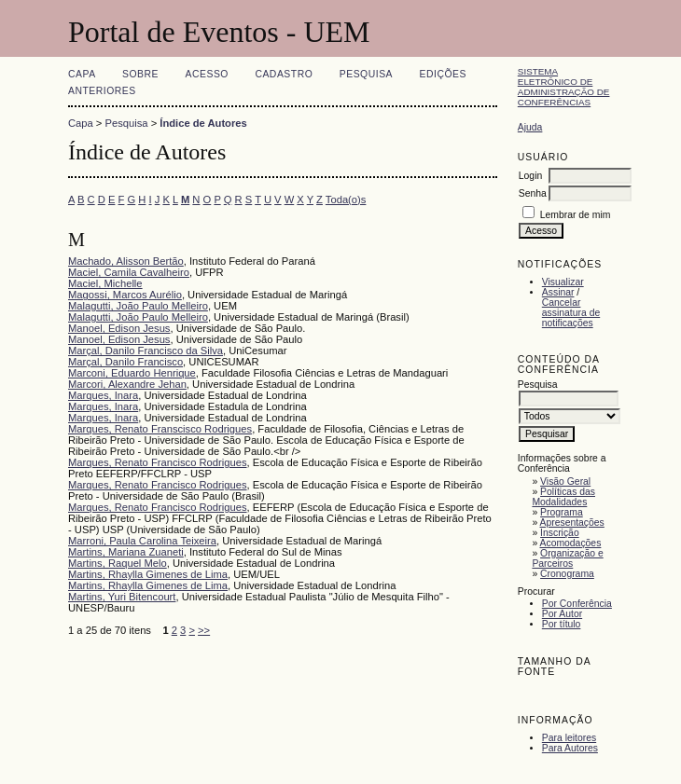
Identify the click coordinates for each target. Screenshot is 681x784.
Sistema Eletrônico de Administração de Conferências (564, 87)
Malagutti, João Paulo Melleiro (138, 306)
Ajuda (530, 127)
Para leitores (569, 738)
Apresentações (572, 523)
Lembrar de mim (576, 215)
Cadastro (284, 74)
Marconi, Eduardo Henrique (132, 373)
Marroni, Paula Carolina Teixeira (142, 541)
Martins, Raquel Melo (118, 563)
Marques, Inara (103, 395)
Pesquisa (366, 74)
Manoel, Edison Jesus (119, 328)
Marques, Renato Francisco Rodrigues (158, 462)
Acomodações (571, 543)
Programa (562, 512)
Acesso (207, 74)
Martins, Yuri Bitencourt (122, 597)
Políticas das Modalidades (563, 497)
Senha (533, 193)
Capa (82, 74)
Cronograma (567, 574)
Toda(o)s (346, 199)
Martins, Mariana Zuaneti (126, 552)
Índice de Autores (203, 123)
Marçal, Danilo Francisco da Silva (146, 351)
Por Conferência (577, 604)
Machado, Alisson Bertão (126, 261)
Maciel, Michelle (105, 283)
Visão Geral (565, 481)
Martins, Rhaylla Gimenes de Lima (148, 574)
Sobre (140, 74)
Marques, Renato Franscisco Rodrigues (160, 429)
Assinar (558, 292)
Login (530, 176)
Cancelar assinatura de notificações (571, 313)
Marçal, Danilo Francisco (125, 362)
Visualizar (563, 282)
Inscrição (560, 533)
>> (204, 630)
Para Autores (570, 748)
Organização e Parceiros (567, 558)
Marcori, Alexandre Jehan (127, 384)
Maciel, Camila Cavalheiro (129, 272)
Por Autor (562, 614)
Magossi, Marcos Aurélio (125, 295)
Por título (562, 624)
